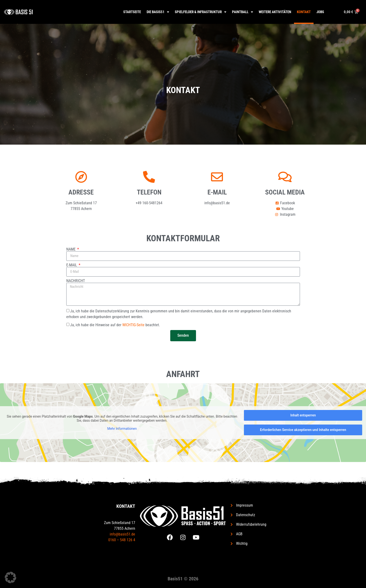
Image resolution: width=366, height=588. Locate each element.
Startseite (132, 12)
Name (71, 249)
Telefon (149, 192)
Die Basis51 (158, 12)
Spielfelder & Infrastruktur (201, 12)
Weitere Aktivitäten (275, 12)
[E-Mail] (217, 177)
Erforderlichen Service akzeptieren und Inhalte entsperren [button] (303, 430)
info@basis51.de (122, 534)
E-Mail (217, 192)
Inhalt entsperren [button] (303, 415)
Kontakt (304, 12)
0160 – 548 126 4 (122, 540)
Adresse (81, 192)
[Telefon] (149, 177)
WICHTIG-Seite (133, 325)
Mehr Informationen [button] (122, 428)
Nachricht (76, 281)
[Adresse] (81, 177)
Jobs (320, 12)
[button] (10, 577)
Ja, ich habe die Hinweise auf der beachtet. (115, 325)
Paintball (242, 12)
